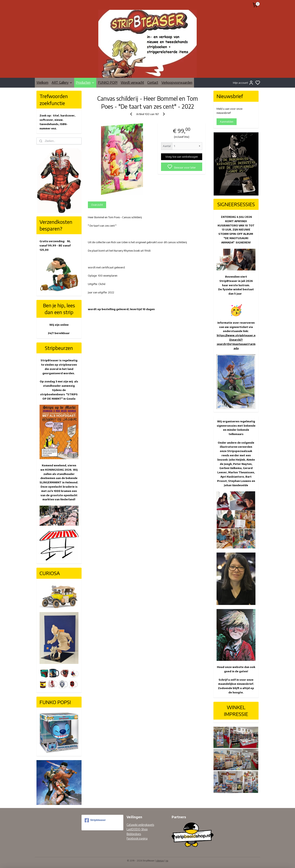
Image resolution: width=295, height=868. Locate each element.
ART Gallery (62, 83)
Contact (153, 83)
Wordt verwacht (132, 83)
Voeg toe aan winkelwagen (182, 157)
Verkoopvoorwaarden (177, 83)
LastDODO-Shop (137, 829)
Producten (85, 83)
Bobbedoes (134, 834)
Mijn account (243, 83)
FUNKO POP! (108, 83)
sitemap (160, 861)
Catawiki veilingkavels (140, 825)
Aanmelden (227, 122)
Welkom (42, 83)
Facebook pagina (137, 838)
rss (167, 861)
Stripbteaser (95, 820)
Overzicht (97, 205)
